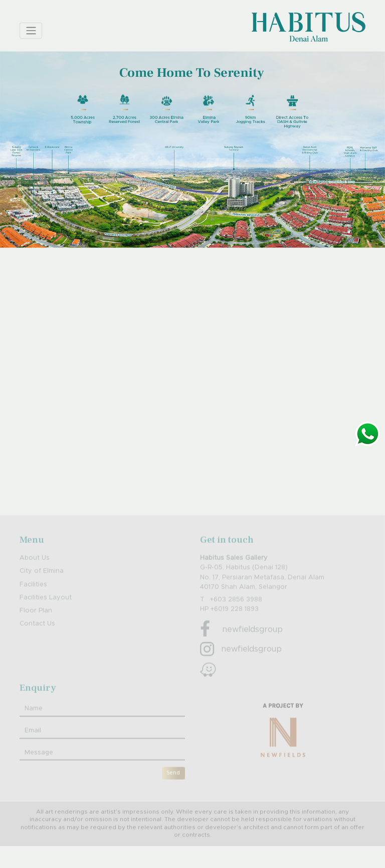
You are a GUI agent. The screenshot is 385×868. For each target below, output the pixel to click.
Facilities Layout (46, 609)
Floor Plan (36, 622)
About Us (35, 569)
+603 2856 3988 (236, 611)
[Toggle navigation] (31, 31)
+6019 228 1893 (235, 620)
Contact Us (37, 635)
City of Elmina (42, 582)
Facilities (33, 595)
